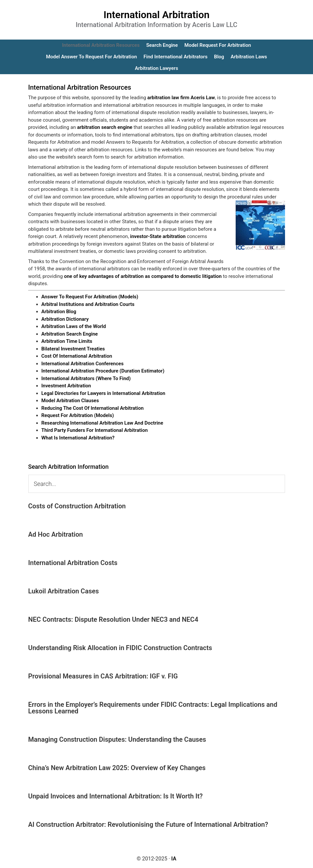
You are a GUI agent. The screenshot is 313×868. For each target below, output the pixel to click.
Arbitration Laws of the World (74, 326)
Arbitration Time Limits (67, 341)
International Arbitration (157, 15)
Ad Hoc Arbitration (56, 534)
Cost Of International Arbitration (77, 356)
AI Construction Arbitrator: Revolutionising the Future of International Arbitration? (148, 824)
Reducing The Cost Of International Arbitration (93, 408)
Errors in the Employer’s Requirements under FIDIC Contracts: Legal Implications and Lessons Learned (153, 708)
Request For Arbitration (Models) (78, 415)
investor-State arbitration (158, 236)
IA (174, 859)
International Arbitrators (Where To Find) (86, 378)
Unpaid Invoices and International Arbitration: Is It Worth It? (116, 796)
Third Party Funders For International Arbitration (95, 430)
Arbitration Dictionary (65, 319)
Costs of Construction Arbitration (77, 506)
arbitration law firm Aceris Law (181, 98)
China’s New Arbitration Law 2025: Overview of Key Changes (117, 768)
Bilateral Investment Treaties (73, 349)
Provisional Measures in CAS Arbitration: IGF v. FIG (103, 676)
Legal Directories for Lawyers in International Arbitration (104, 393)
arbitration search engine (105, 127)
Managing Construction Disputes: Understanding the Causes (117, 739)
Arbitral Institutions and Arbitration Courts (88, 304)
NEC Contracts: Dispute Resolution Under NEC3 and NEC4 (113, 619)
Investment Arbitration (66, 386)
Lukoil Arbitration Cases (64, 591)
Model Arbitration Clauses (70, 401)
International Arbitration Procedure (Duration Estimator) (103, 371)
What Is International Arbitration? (78, 438)
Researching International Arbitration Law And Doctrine (102, 423)
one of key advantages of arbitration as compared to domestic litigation (143, 276)
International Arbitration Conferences (83, 364)
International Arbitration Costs (73, 563)
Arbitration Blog (59, 312)
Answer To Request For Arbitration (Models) (90, 297)
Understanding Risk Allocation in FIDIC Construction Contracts (120, 648)
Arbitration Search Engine (70, 334)
